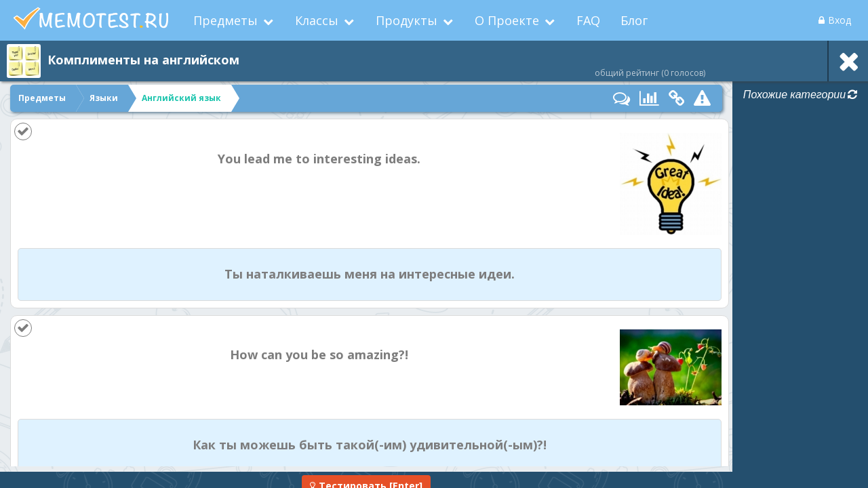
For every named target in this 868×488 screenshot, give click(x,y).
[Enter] (366, 473)
